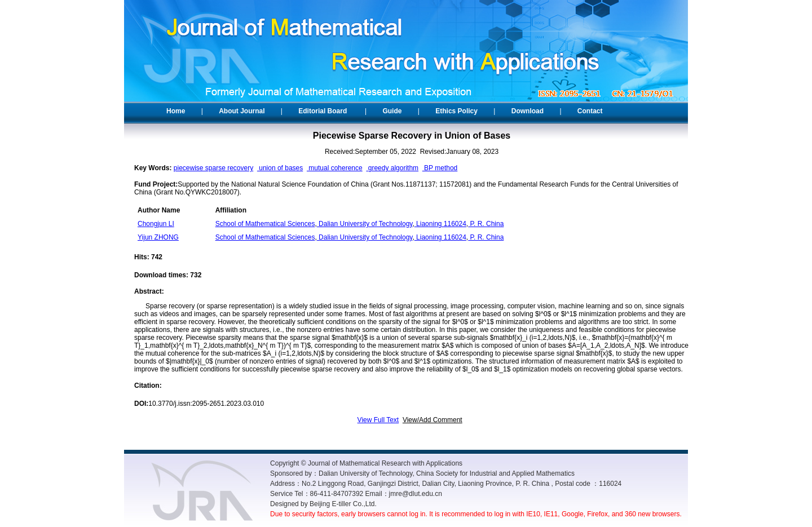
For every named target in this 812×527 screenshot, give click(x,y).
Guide (392, 111)
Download (528, 111)
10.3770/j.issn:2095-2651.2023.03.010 (206, 404)
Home (176, 111)
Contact (590, 111)
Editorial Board (323, 111)
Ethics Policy (456, 111)
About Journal (242, 111)
